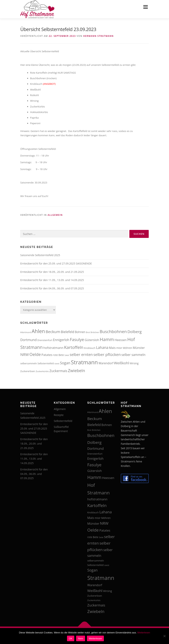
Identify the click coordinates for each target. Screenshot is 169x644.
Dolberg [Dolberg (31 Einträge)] (135, 332)
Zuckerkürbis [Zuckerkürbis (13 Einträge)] (42, 371)
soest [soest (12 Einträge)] (57, 364)
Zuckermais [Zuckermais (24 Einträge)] (58, 371)
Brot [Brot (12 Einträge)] (88, 332)
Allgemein (55, 215)
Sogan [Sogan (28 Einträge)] (65, 363)
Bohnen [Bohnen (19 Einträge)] (80, 332)
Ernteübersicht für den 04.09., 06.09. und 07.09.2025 (52, 288)
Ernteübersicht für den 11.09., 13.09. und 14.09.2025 (52, 280)
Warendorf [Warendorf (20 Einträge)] (106, 363)
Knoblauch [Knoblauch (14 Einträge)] (90, 348)
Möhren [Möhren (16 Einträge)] (127, 348)
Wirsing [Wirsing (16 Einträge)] (134, 363)
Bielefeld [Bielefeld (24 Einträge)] (68, 332)
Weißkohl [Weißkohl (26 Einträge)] (121, 363)
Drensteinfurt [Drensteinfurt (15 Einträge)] (45, 340)
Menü (145, 7)
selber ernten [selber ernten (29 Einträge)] (81, 355)
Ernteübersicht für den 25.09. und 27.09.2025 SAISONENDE (56, 263)
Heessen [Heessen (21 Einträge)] (121, 340)
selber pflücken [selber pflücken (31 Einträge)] (107, 354)
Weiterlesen (144, 633)
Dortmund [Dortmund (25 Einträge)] (28, 340)
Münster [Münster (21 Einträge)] (139, 348)
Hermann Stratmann (98, 36)
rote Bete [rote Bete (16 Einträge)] (58, 355)
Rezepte (59, 415)
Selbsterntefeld (63, 421)
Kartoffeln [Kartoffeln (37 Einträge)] (74, 347)
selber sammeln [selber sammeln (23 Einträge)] (133, 355)
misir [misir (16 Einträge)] (119, 348)
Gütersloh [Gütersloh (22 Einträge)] (92, 340)
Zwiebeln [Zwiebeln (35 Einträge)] (76, 371)
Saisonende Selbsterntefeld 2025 (40, 255)
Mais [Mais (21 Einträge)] (112, 348)
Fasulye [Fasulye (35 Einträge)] (77, 339)
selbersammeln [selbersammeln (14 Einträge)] (29, 363)
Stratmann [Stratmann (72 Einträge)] (84, 362)
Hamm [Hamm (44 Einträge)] (107, 339)
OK (71, 639)
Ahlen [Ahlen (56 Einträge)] (38, 331)
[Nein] (164, 636)
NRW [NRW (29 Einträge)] (25, 355)
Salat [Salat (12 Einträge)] (67, 355)
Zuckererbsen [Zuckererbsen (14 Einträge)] (28, 371)
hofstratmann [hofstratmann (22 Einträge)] (53, 348)
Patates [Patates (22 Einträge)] (47, 355)
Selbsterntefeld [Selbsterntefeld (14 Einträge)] (46, 363)
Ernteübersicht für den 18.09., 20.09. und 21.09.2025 (52, 272)
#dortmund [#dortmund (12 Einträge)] (26, 332)
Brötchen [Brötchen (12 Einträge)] (95, 332)
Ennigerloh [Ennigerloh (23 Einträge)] (61, 340)
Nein (81, 639)
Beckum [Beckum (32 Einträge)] (53, 332)
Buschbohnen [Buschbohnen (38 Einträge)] (113, 331)
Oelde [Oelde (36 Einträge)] (35, 354)
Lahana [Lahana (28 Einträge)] (102, 347)
